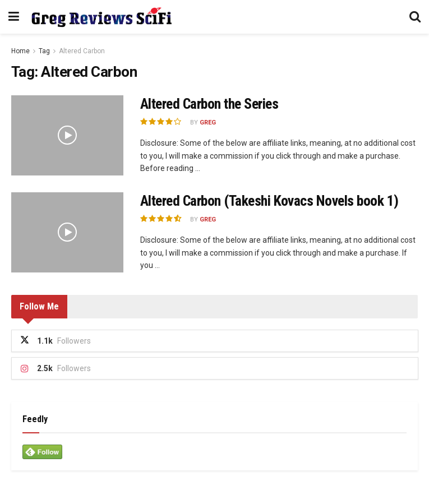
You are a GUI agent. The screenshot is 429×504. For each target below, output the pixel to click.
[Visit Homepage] (101, 17)
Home (20, 51)
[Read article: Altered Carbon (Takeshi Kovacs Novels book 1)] (67, 232)
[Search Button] (415, 17)
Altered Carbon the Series (209, 104)
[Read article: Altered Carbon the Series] (67, 135)
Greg (208, 122)
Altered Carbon (82, 51)
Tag (44, 51)
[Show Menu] (14, 17)
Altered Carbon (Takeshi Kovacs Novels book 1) (269, 201)
